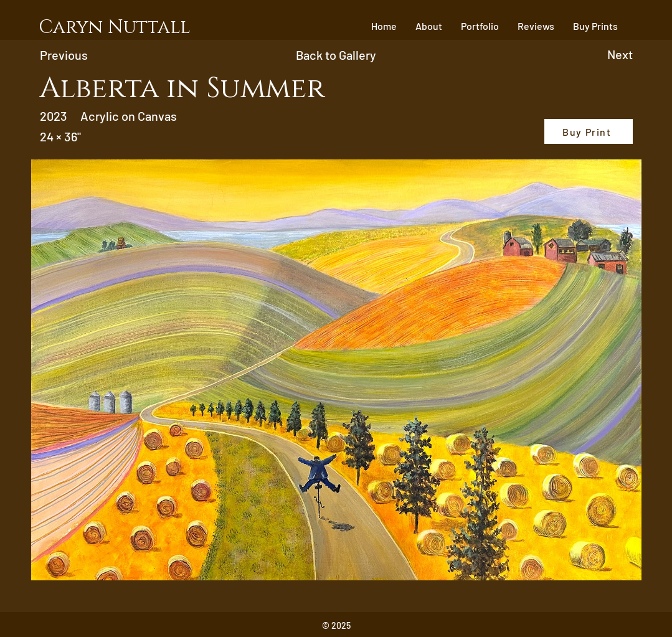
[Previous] (107, 55)
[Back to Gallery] (336, 55)
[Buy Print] (589, 131)
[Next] (570, 54)
